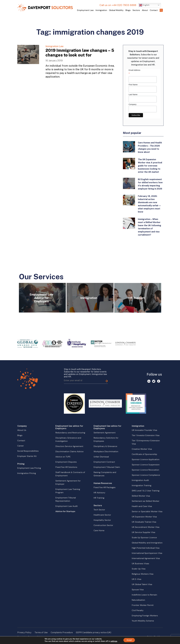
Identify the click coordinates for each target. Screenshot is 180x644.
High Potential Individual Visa (146, 548)
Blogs (128, 10)
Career (21, 446)
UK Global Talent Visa (142, 584)
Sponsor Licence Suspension (146, 465)
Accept (129, 640)
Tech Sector (99, 510)
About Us (22, 430)
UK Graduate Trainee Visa (144, 522)
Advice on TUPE (63, 457)
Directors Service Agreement (69, 446)
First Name (133, 85)
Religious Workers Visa (143, 574)
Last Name (133, 94)
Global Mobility (116, 10)
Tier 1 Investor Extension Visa (146, 435)
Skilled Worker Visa (141, 496)
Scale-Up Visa (139, 569)
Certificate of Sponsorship (144, 454)
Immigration (101, 10)
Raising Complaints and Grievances (105, 474)
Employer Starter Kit (27, 456)
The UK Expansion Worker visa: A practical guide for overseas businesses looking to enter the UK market (150, 166)
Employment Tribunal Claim (107, 467)
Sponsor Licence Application (146, 459)
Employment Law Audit (67, 506)
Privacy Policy (24, 632)
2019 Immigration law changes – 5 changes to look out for (80, 53)
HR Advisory (99, 493)
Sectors (136, 10)
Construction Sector (103, 525)
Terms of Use (41, 632)
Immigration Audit (140, 480)
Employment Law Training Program (68, 491)
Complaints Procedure (62, 632)
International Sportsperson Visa (147, 553)
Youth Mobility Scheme (143, 621)
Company (133, 104)
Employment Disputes (66, 462)
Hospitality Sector (102, 520)
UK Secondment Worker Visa (146, 527)
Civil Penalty (138, 610)
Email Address (143, 72)
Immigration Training (142, 485)
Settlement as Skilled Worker (146, 501)
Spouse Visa (138, 590)
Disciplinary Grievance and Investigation (68, 439)
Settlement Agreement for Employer (68, 482)
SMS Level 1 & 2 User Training (146, 491)
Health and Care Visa (142, 506)
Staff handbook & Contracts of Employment (70, 474)
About (145, 10)
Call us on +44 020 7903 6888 (118, 5)
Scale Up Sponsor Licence (144, 537)
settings (113, 641)
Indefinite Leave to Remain (144, 595)
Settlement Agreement (105, 433)
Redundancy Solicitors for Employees (106, 439)
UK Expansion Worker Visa (144, 517)
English (144, 5)
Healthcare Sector (102, 515)
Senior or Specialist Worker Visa (147, 511)
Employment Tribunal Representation (66, 499)
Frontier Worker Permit (143, 605)
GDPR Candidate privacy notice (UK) (94, 632)
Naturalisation (138, 600)
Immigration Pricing (27, 473)
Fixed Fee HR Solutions (66, 467)
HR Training (99, 498)
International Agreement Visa (146, 558)
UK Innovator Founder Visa (144, 430)
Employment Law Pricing (29, 468)
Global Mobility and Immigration (147, 543)
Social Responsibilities (28, 451)
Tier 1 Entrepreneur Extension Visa (146, 442)
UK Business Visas (140, 564)
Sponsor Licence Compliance (146, 475)
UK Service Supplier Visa (144, 532)
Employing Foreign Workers (145, 616)
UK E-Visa (136, 579)
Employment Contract (104, 462)
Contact (154, 10)
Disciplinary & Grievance (105, 446)
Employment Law (85, 10)
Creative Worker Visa (142, 449)
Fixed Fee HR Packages (105, 487)
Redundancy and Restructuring (70, 433)
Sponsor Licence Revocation (145, 470)
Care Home (99, 530)
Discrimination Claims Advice (69, 451)
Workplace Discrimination (106, 451)
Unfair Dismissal (101, 457)
